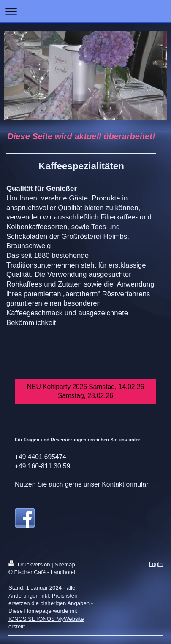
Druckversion (30, 564)
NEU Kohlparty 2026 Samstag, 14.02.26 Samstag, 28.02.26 (85, 391)
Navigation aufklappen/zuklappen (85, 11)
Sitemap (65, 564)
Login (156, 564)
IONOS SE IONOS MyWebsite (46, 619)
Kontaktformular (125, 484)
